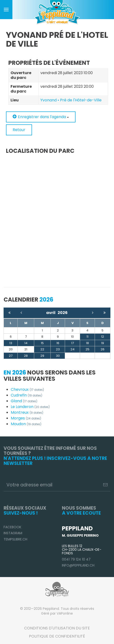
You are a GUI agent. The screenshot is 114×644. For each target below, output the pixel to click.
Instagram (13, 533)
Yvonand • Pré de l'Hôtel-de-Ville (71, 100)
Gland (24, 401)
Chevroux (27, 389)
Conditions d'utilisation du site (57, 628)
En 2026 (15, 372)
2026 (63, 313)
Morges (26, 418)
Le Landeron (30, 407)
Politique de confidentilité (57, 636)
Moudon (26, 424)
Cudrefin (27, 395)
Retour (19, 130)
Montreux (27, 412)
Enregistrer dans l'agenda (41, 117)
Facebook (12, 527)
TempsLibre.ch (15, 539)
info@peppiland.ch (78, 565)
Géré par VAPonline (57, 613)
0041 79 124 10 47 (76, 559)
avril (52, 313)
